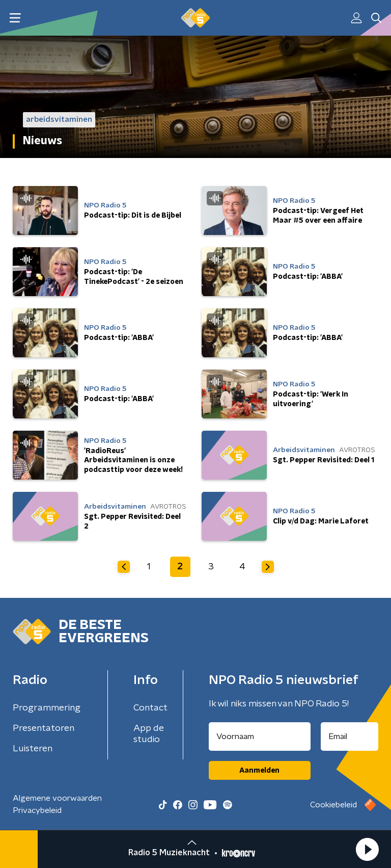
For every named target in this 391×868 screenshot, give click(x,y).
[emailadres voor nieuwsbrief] (350, 737)
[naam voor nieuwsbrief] (260, 737)
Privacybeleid (37, 810)
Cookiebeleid (333, 805)
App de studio (149, 734)
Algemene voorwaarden (57, 798)
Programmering (47, 708)
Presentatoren (44, 728)
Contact (150, 708)
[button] (367, 849)
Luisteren (33, 749)
